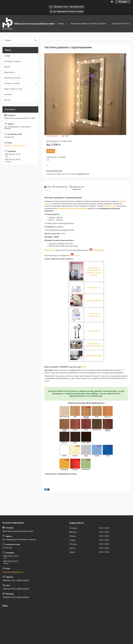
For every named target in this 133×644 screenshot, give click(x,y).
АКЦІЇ (84, 367)
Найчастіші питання (12, 78)
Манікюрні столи (94, 288)
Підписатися (50, 250)
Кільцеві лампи (94, 331)
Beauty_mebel (98, 250)
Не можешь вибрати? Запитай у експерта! (88, 24)
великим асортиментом (68, 208)
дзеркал (82, 208)
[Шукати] (35, 40)
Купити (51, 151)
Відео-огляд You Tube (13, 89)
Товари (61, 24)
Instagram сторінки (12, 83)
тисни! (75, 256)
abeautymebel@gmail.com (15, 146)
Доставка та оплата (121, 24)
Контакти (8, 94)
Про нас (7, 100)
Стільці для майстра (94, 301)
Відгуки (7, 67)
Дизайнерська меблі (94, 356)
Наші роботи (9, 72)
